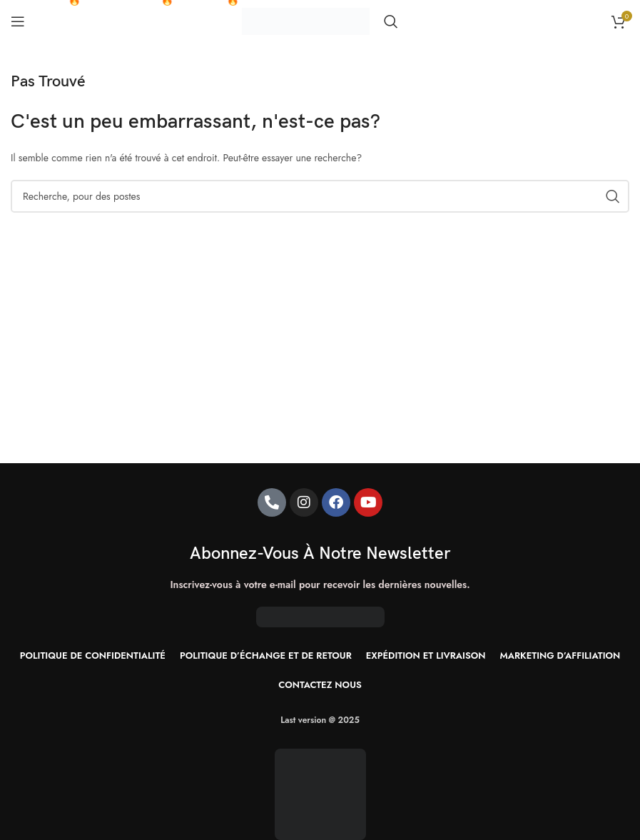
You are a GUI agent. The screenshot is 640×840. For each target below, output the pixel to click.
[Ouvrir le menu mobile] (18, 21)
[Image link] (320, 793)
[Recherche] (391, 21)
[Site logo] (306, 20)
